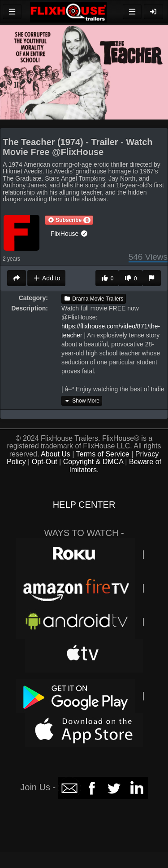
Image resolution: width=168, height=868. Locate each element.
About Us (56, 454)
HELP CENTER (84, 505)
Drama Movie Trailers (94, 299)
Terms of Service (103, 454)
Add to (46, 278)
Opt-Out (45, 462)
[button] (69, 220)
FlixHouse (69, 234)
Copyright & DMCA (93, 462)
